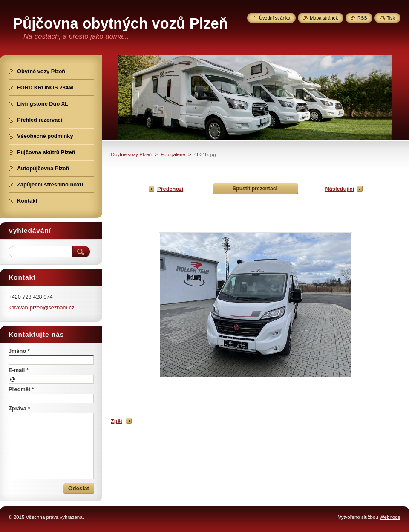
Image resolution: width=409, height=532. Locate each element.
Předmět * (21, 389)
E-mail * (19, 370)
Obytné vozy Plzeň (131, 154)
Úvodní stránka (275, 18)
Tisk (391, 18)
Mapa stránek (324, 18)
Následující (340, 189)
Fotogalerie (173, 154)
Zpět (117, 421)
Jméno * (19, 351)
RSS (362, 18)
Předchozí (170, 189)
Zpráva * (19, 408)
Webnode (390, 517)
